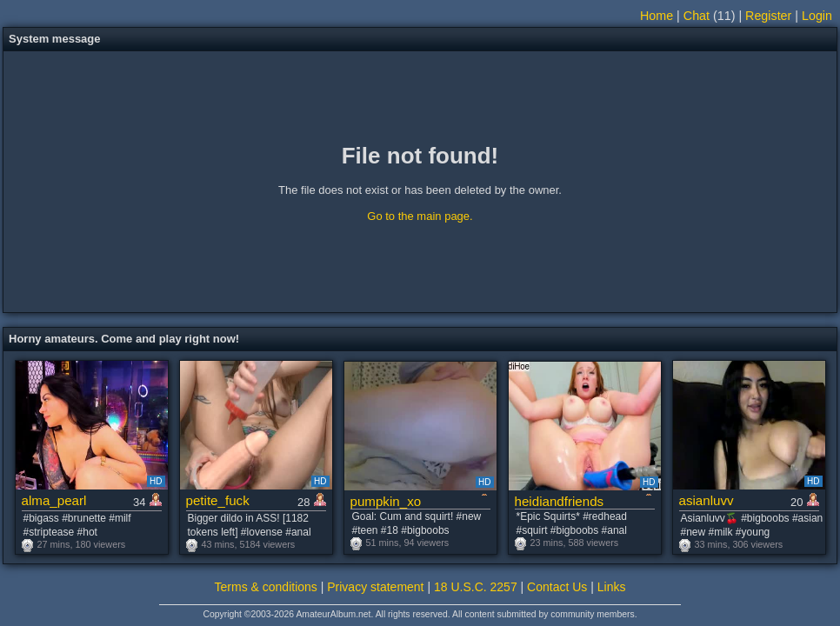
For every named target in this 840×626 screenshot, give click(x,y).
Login (817, 16)
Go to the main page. (420, 216)
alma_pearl (54, 500)
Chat (697, 16)
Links (612, 587)
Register (768, 16)
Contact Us (557, 587)
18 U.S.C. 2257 (476, 587)
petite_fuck (218, 500)
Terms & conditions (266, 587)
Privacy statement (375, 587)
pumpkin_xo (386, 501)
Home (657, 16)
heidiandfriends (560, 501)
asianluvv (707, 500)
